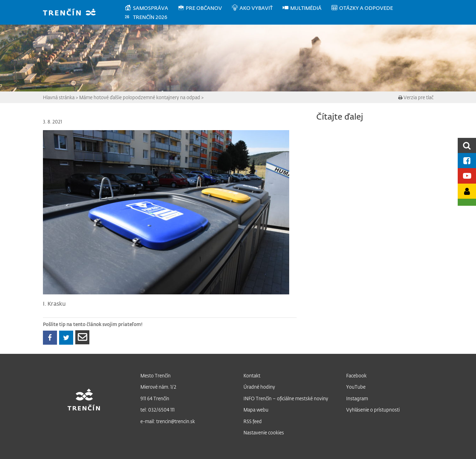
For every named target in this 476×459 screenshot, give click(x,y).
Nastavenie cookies (264, 432)
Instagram (357, 398)
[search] (467, 145)
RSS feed (253, 421)
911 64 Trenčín (155, 398)
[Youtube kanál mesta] (467, 176)
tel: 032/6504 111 (157, 410)
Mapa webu (256, 410)
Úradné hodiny (259, 387)
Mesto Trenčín (156, 375)
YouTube (356, 387)
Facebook (356, 375)
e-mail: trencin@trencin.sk (168, 421)
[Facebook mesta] (467, 161)
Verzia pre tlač (416, 97)
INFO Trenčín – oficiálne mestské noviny (286, 398)
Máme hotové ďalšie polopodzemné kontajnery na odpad (140, 97)
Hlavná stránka (59, 97)
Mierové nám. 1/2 (158, 387)
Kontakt (252, 375)
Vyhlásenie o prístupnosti (373, 410)
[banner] (73, 13)
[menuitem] (151, 8)
